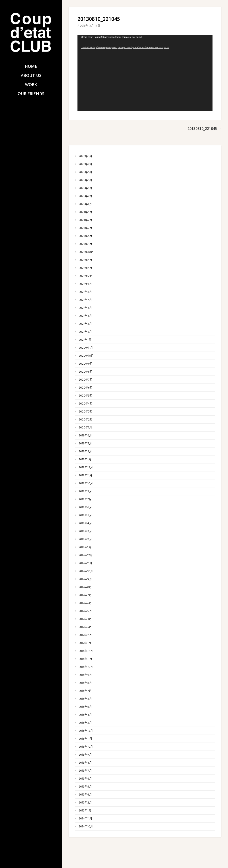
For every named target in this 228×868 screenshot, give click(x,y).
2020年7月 (86, 379)
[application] (145, 73)
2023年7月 (85, 228)
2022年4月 (85, 260)
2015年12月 (86, 731)
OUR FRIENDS (31, 94)
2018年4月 (85, 523)
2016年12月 (86, 651)
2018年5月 (85, 515)
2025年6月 (85, 172)
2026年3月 (85, 156)
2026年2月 (85, 164)
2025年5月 (85, 180)
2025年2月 (85, 196)
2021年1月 (85, 340)
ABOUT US (31, 75)
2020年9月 (86, 364)
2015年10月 (86, 747)
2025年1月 (85, 204)
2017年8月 (85, 587)
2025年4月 (85, 188)
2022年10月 (86, 252)
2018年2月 (85, 539)
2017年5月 (85, 611)
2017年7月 (85, 595)
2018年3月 (85, 531)
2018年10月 (86, 483)
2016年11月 (85, 659)
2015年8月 (85, 762)
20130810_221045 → (204, 129)
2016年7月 (85, 691)
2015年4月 (85, 794)
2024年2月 (85, 220)
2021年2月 (85, 332)
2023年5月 (85, 244)
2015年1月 (85, 810)
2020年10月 (86, 356)
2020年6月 (86, 387)
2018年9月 (85, 491)
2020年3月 (86, 411)
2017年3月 (85, 627)
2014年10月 (86, 826)
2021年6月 (85, 308)
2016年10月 (86, 667)
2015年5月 (85, 786)
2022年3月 (85, 268)
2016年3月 (85, 723)
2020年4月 (86, 403)
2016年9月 (85, 675)
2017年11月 (85, 563)
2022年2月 (86, 276)
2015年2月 (85, 802)
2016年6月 (85, 699)
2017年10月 (86, 571)
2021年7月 (85, 300)
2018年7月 (85, 499)
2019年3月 (85, 443)
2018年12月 (86, 467)
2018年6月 (85, 507)
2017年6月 (85, 603)
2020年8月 (86, 371)
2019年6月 (85, 435)
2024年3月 (85, 212)
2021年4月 (85, 316)
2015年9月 (85, 755)
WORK (31, 85)
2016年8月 (85, 683)
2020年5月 (86, 395)
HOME (31, 66)
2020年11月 (86, 348)
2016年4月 (85, 715)
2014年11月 (85, 818)
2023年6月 (85, 236)
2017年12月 (86, 555)
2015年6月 (85, 778)
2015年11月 (85, 739)
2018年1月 (85, 547)
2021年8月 (85, 292)
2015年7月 (85, 770)
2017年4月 (85, 619)
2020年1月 (85, 427)
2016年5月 (85, 707)
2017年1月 (85, 643)
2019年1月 (85, 459)
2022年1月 (85, 284)
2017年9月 (85, 579)
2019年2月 (85, 451)
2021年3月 (85, 324)
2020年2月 (86, 419)
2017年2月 (85, 635)
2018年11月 (85, 475)
